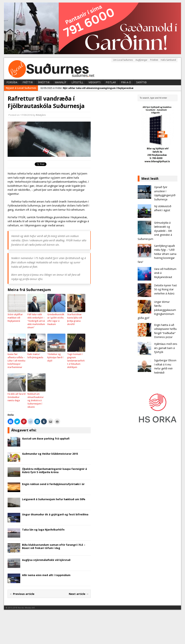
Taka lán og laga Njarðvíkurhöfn (43, 530)
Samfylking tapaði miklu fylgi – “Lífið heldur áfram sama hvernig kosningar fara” (157, 254)
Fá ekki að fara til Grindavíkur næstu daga (17, 397)
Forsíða (12, 82)
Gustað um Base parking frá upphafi (46, 439)
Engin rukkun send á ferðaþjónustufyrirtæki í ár (53, 484)
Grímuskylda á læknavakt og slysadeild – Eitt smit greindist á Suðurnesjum (155, 231)
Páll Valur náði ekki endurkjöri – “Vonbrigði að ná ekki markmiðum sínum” (36, 321)
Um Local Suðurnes (123, 60)
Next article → (79, 594)
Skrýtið (141, 82)
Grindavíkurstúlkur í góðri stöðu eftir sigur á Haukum (56, 319)
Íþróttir (44, 82)
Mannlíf (61, 82)
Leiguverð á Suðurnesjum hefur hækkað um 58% (54, 499)
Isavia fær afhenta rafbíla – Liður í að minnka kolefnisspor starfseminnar (16, 361)
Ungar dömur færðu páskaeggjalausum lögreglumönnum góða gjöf (157, 310)
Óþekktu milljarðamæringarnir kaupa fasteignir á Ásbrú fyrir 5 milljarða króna (54, 470)
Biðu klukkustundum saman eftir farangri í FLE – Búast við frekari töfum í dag (54, 546)
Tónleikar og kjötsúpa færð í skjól (55, 357)
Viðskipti (94, 82)
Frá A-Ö (126, 82)
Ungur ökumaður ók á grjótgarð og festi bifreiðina (55, 514)
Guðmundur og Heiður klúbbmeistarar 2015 (50, 454)
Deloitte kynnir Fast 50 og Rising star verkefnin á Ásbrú (165, 289)
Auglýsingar (141, 60)
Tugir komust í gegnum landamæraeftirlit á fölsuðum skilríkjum (76, 361)
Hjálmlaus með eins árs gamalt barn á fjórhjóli (166, 348)
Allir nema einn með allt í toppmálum (46, 575)
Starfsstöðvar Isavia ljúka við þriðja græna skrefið (75, 319)
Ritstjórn (41, 115)
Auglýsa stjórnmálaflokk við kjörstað (46, 560)
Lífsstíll (77, 82)
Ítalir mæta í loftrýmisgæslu (35, 356)
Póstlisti (154, 60)
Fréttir (28, 82)
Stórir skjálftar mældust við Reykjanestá (15, 318)
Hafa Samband (168, 60)
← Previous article (22, 594)
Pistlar (111, 82)
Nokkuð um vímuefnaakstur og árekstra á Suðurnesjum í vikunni (36, 400)
